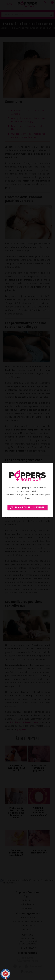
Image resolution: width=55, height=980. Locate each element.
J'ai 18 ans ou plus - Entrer (27, 507)
